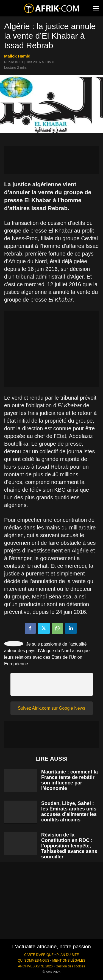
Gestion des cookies (70, 966)
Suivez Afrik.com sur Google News (51, 708)
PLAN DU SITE (68, 955)
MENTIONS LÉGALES (69, 961)
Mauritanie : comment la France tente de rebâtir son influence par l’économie (69, 780)
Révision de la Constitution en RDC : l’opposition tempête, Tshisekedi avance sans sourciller (69, 846)
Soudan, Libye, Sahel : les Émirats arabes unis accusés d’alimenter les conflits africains (69, 812)
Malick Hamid (17, 56)
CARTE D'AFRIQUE (39, 955)
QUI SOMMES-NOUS (34, 961)
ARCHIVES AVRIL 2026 (35, 966)
